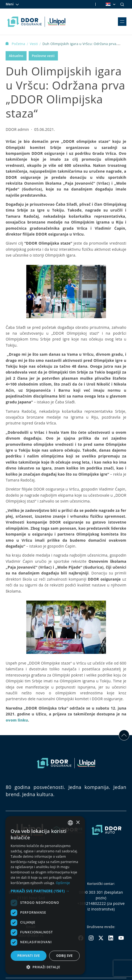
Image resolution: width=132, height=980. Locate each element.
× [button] (78, 823)
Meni (12, 4)
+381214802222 (92, 903)
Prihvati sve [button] (29, 956)
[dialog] (45, 895)
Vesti (34, 44)
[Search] (122, 4)
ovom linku (17, 720)
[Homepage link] (36, 22)
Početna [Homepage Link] (16, 44)
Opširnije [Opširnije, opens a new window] (63, 883)
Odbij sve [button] (64, 956)
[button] (45, 891)
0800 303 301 (91, 892)
